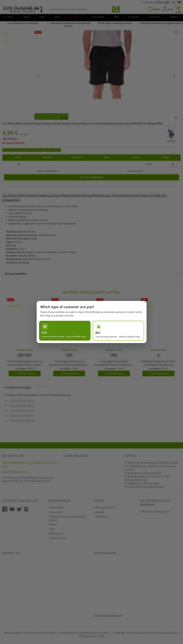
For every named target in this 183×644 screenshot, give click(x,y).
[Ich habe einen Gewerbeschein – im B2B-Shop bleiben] (65, 331)
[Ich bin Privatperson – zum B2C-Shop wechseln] (118, 331)
